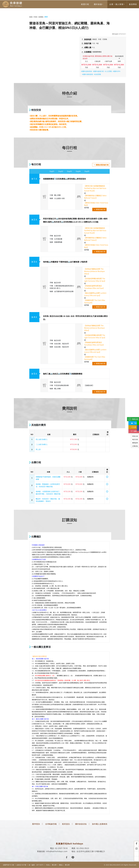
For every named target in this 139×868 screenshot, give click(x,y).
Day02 (61, 171)
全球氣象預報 (51, 824)
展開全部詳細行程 (101, 165)
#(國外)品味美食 (86, 71)
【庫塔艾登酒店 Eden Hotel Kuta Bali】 (96, 204)
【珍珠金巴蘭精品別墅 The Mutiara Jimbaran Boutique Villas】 (94, 271)
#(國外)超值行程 (98, 71)
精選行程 (85, 4)
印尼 (35, 17)
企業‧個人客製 (117, 4)
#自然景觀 (97, 74)
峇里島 (41, 17)
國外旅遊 (99, 4)
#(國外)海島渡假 (87, 74)
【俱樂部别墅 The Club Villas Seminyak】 (95, 301)
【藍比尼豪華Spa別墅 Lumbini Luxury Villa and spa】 (95, 294)
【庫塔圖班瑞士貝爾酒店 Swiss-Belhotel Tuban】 (96, 197)
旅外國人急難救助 (100, 824)
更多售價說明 (119, 57)
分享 (134, 427)
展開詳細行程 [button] (99, 210)
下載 (134, 423)
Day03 (69, 171)
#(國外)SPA (117, 71)
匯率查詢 (36, 824)
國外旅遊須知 (81, 824)
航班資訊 (66, 824)
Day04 (78, 171)
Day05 (87, 171)
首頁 (31, 17)
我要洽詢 (133, 419)
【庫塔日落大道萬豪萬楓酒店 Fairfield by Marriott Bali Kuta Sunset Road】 (95, 188)
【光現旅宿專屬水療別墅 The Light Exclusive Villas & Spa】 (95, 280)
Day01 (52, 171)
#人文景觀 (108, 71)
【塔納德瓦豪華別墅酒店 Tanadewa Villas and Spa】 (94, 287)
